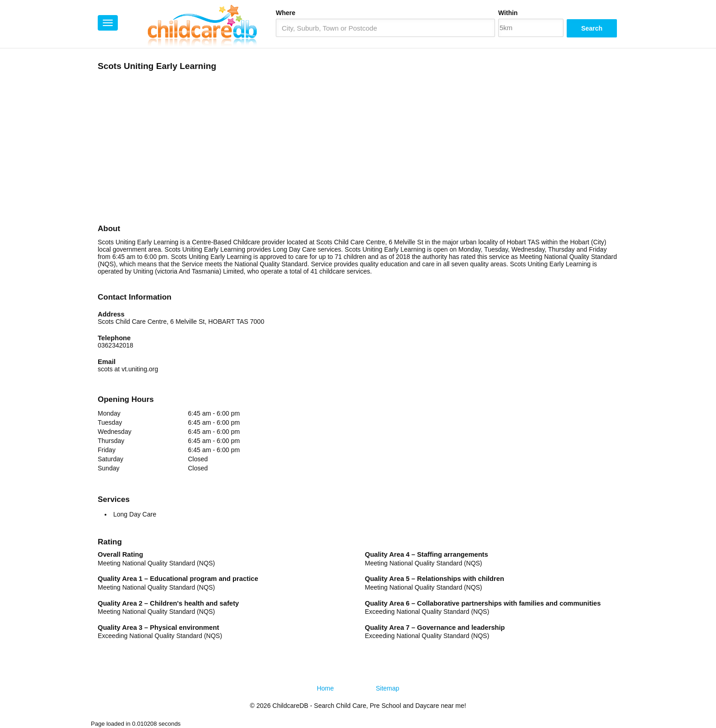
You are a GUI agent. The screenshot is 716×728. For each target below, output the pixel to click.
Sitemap (387, 688)
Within (508, 13)
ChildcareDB (291, 706)
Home (325, 688)
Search (592, 28)
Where (286, 13)
